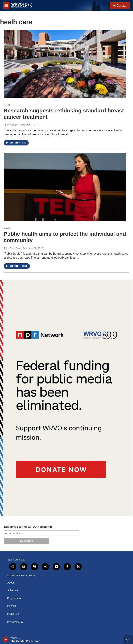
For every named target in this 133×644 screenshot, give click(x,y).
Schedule (13, 591)
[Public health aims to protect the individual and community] (65, 187)
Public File (13, 614)
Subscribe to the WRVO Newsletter (28, 527)
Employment (14, 598)
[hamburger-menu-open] (6, 5)
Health (8, 105)
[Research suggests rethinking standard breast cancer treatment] (65, 64)
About (11, 583)
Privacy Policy (15, 622)
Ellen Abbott (10, 125)
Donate (121, 5)
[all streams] (128, 639)
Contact (12, 606)
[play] (6, 639)
